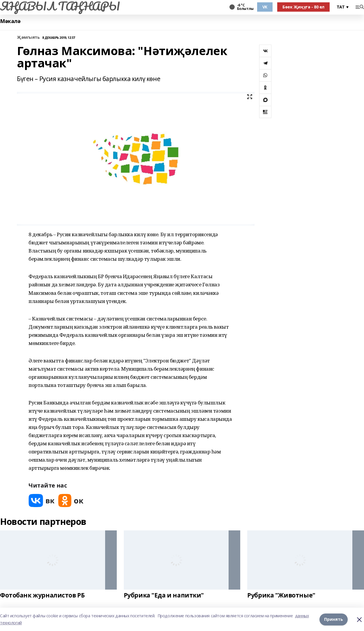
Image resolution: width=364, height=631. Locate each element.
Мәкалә (10, 21)
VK (265, 7)
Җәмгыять (28, 37)
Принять (334, 619)
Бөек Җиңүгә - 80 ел (303, 7)
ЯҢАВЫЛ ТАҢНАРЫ (60, 6)
